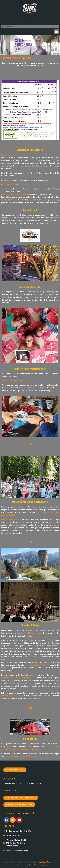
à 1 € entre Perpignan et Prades (24, 749)
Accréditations (10, 790)
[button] (29, 20)
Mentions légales (45, 862)
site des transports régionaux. (25, 756)
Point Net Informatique (39, 865)
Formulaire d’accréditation (14, 381)
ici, (30, 158)
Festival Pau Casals (10, 696)
